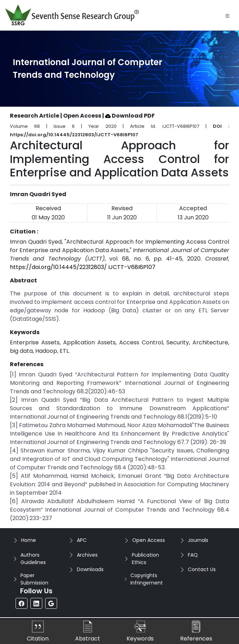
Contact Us (202, 569)
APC (82, 540)
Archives (87, 555)
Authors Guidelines (33, 559)
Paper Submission (34, 579)
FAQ (193, 555)
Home (29, 540)
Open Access (149, 540)
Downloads (90, 569)
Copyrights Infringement (147, 579)
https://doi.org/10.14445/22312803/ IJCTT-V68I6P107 (83, 267)
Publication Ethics (145, 559)
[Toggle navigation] (227, 15)
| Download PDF (128, 116)
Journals (198, 540)
